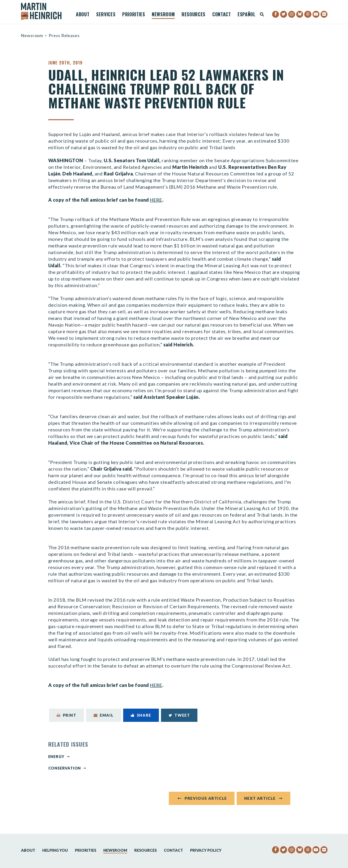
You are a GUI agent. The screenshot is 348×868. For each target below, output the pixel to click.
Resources (194, 15)
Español (247, 15)
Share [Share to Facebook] (141, 715)
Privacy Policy (206, 850)
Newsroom (163, 15)
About (83, 15)
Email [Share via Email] (104, 715)
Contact (222, 15)
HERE (156, 200)
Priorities (134, 15)
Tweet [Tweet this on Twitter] (179, 715)
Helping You (55, 850)
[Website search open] (262, 15)
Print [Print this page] (67, 715)
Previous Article (206, 800)
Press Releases (64, 35)
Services (106, 15)
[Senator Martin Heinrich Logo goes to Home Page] (44, 11)
